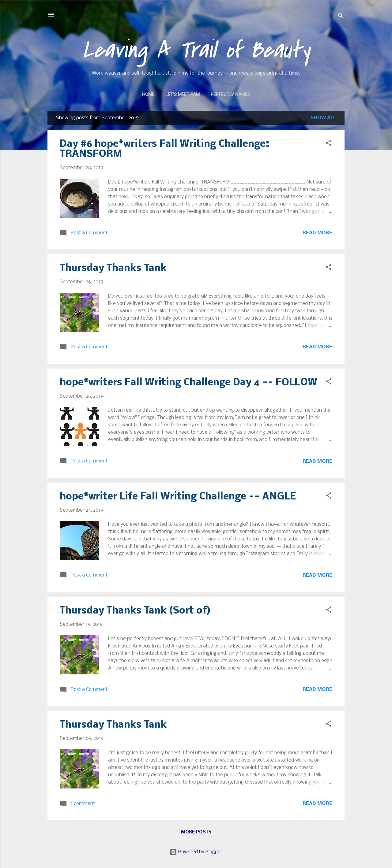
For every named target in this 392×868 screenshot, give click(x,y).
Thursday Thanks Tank (113, 268)
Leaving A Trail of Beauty (196, 50)
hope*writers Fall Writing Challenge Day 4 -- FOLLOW (188, 383)
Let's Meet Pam (183, 95)
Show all (323, 118)
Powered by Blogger (196, 852)
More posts (196, 832)
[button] (329, 144)
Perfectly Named (230, 95)
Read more (317, 233)
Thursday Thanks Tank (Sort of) (135, 611)
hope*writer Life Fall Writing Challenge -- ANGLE (178, 497)
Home (148, 95)
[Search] (341, 17)
